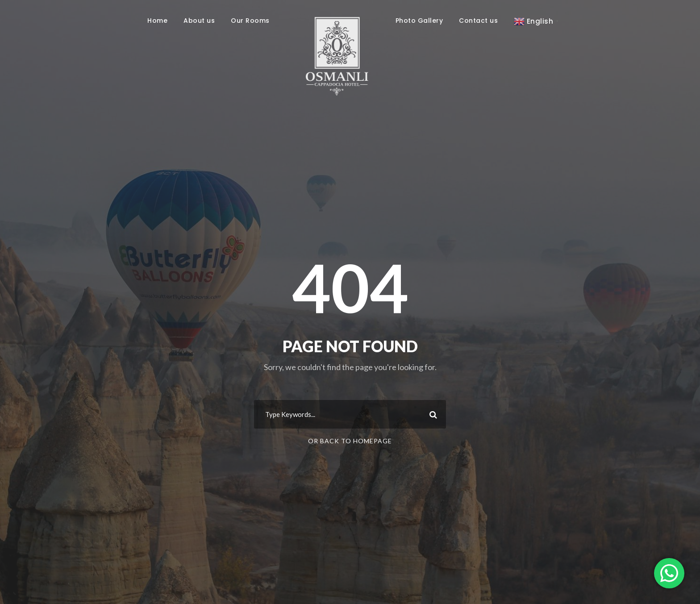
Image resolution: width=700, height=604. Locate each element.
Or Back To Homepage (350, 441)
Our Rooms (250, 21)
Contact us (478, 21)
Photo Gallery (419, 21)
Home (157, 21)
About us (199, 21)
